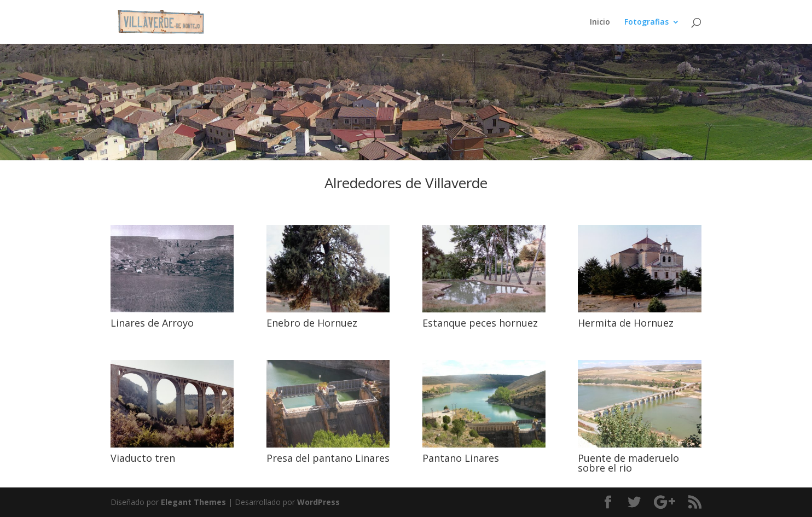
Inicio (600, 22)
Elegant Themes (193, 502)
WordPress (318, 502)
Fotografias (646, 22)
